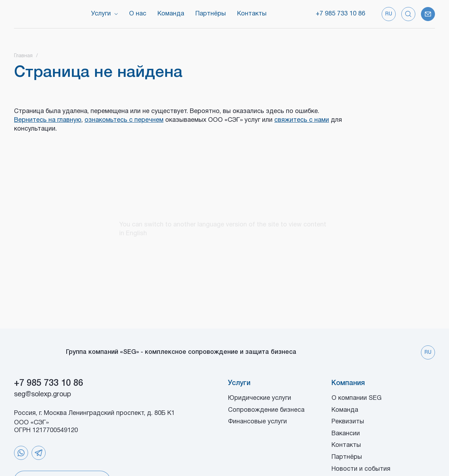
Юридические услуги (260, 398)
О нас (138, 14)
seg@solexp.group (42, 395)
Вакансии (346, 434)
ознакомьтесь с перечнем (124, 123)
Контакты (252, 14)
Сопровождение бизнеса (266, 410)
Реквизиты (348, 422)
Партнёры (211, 14)
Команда (171, 14)
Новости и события (361, 469)
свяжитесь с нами (302, 123)
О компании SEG (357, 398)
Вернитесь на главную (48, 123)
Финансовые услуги (257, 422)
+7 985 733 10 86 (340, 14)
